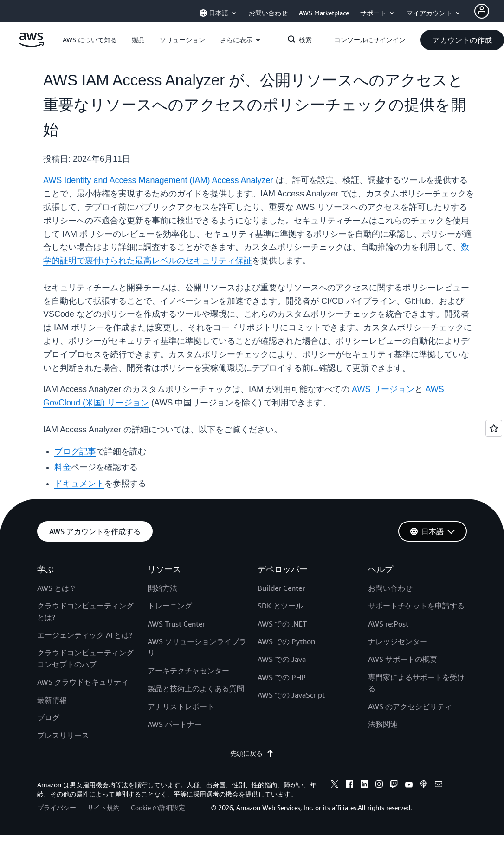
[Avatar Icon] (482, 11)
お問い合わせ (390, 588)
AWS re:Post (388, 624)
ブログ (48, 718)
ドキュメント (79, 484)
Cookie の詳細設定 (158, 807)
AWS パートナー (175, 724)
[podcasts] (424, 785)
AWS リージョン (383, 389)
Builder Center (281, 588)
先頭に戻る (252, 753)
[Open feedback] (494, 428)
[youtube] (409, 785)
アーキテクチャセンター (188, 671)
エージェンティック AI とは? (85, 635)
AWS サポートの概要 (403, 659)
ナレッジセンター (398, 641)
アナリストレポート (181, 706)
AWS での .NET (282, 624)
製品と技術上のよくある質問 (196, 688)
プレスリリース (63, 735)
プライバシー (57, 807)
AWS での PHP (282, 677)
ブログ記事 (75, 451)
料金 (63, 467)
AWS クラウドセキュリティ (83, 682)
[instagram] (379, 785)
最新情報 (52, 700)
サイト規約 (103, 807)
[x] (335, 785)
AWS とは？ (57, 588)
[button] (90, 40)
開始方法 (162, 588)
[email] (439, 785)
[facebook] (349, 785)
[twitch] (394, 785)
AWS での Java (282, 659)
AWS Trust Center (176, 624)
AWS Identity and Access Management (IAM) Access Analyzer (158, 180)
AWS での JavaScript (291, 695)
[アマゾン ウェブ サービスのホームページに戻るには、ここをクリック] (31, 45)
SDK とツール (280, 606)
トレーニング (170, 606)
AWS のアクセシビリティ (410, 706)
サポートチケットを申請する (416, 606)
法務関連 (383, 724)
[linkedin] (364, 785)
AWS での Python (286, 641)
